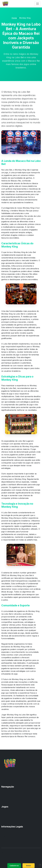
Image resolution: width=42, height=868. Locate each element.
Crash (4, 811)
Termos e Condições (10, 834)
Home (14, 18)
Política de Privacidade (11, 837)
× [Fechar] (40, 865)
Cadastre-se (14, 866)
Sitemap (5, 842)
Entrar (29, 866)
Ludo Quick (6, 797)
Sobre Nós (6, 831)
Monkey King (7, 799)
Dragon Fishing (8, 819)
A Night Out (6, 817)
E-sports (5, 794)
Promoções (6, 814)
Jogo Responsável (9, 839)
